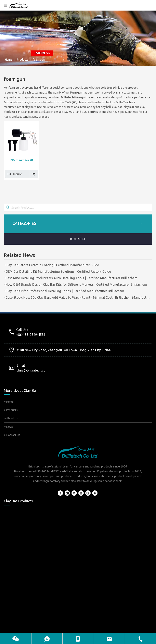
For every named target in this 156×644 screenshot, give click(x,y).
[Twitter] (74, 493)
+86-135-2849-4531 (31, 335)
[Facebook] (60, 493)
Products (11, 410)
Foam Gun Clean (22, 160)
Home (9, 402)
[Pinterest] (95, 493)
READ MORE (78, 239)
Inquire (14, 174)
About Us (11, 418)
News (9, 427)
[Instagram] (88, 493)
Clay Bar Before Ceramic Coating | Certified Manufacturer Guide (52, 265)
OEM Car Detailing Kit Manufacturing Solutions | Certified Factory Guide (58, 271)
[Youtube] (81, 493)
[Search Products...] (82, 208)
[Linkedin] (67, 493)
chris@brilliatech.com (32, 370)
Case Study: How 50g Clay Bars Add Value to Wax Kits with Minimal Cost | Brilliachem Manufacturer (78, 297)
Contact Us (12, 435)
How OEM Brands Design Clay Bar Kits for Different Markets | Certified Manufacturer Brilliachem (76, 284)
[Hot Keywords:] (8, 208)
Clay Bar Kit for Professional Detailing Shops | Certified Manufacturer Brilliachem (65, 291)
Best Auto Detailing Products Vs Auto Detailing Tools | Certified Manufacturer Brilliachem (71, 278)
